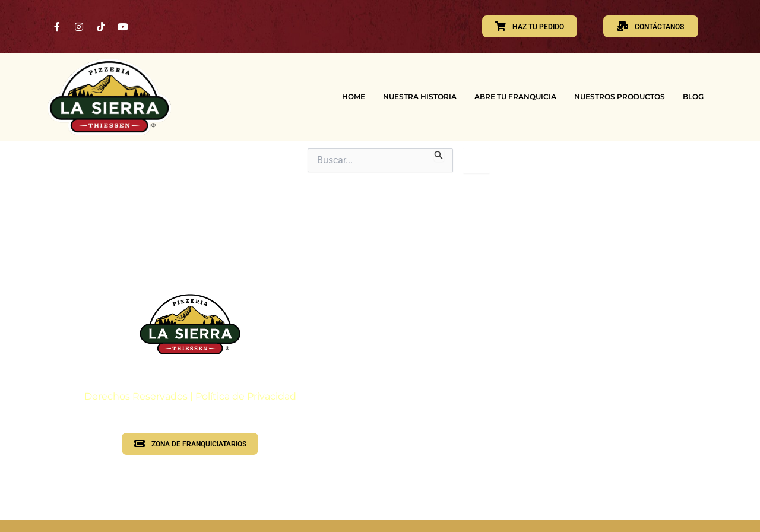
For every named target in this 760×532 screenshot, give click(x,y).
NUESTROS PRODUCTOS (620, 96)
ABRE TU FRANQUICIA (515, 96)
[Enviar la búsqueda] (439, 155)
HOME (354, 96)
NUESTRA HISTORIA (420, 96)
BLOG (693, 96)
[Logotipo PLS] (190, 324)
